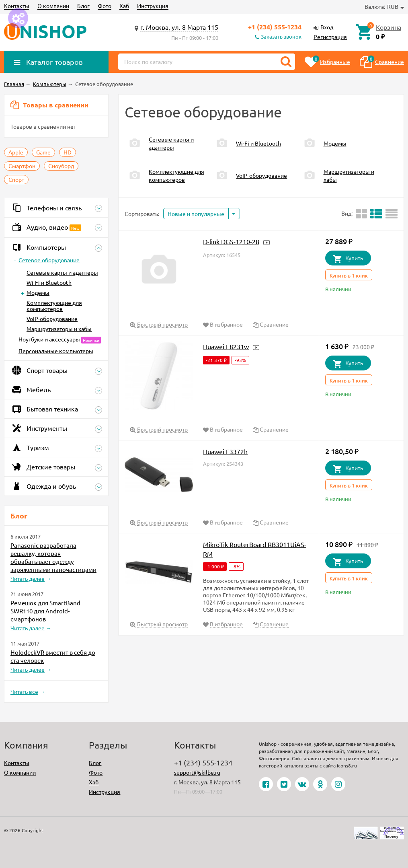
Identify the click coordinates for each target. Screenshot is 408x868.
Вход (327, 27)
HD (68, 152)
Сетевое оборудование (49, 260)
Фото (105, 6)
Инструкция (153, 6)
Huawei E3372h (225, 451)
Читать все (24, 691)
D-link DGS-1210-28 (231, 241)
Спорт (16, 179)
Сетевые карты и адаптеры (62, 272)
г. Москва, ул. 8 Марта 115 (179, 27)
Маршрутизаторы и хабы (59, 329)
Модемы (38, 292)
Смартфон (22, 166)
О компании (53, 6)
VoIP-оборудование (52, 319)
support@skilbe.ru (197, 772)
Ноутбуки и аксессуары (49, 339)
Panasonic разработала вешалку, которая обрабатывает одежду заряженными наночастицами (53, 557)
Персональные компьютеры (56, 351)
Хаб (124, 6)
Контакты (17, 6)
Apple (16, 152)
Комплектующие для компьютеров (54, 305)
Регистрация (330, 37)
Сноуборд (61, 166)
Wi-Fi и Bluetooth (49, 282)
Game (43, 152)
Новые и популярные (196, 214)
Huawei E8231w (226, 346)
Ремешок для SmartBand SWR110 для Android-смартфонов (45, 611)
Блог (83, 6)
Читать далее (28, 578)
